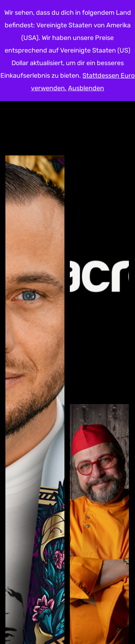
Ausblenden (86, 88)
